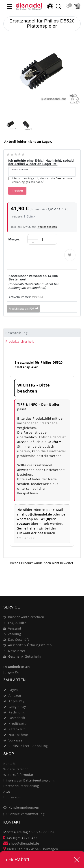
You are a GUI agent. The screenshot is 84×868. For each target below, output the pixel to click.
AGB (7, 792)
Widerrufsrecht (16, 769)
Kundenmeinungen (24, 807)
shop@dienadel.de (21, 843)
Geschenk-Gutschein (25, 656)
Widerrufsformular (18, 775)
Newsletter (17, 651)
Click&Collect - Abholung (28, 746)
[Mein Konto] (50, 6)
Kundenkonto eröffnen (26, 617)
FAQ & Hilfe (17, 623)
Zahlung (15, 634)
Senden (17, 191)
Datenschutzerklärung (21, 786)
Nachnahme (18, 735)
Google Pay (17, 707)
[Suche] (58, 6)
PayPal (14, 690)
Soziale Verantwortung (27, 814)
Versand (15, 628)
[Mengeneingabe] (42, 240)
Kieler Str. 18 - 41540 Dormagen (31, 849)
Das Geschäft (19, 639)
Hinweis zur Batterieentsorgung (29, 780)
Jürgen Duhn (14, 672)
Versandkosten (47, 227)
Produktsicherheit (20, 341)
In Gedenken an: (17, 667)
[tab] (42, 333)
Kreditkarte (18, 724)
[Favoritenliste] (68, 6)
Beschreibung (16, 333)
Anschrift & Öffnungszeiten (30, 645)
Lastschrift (17, 718)
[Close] (75, 580)
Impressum (12, 797)
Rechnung (17, 712)
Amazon (15, 696)
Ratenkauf (17, 729)
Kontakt (10, 764)
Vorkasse (16, 740)
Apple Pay (16, 701)
